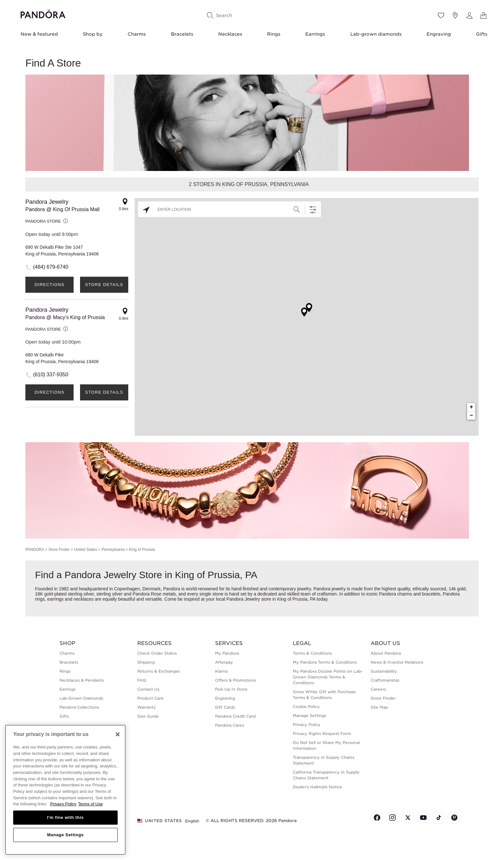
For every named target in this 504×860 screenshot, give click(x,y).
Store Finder (59, 550)
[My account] (469, 15)
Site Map (379, 707)
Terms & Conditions (312, 653)
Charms (137, 34)
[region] (65, 790)
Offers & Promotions (235, 680)
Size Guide (148, 716)
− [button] (471, 416)
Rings (274, 34)
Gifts (482, 34)
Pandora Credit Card (235, 716)
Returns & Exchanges (159, 671)
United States (85, 550)
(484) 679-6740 (51, 267)
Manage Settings (310, 716)
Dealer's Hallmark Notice (317, 787)
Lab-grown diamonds (376, 34)
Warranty (147, 707)
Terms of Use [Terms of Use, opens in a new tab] (90, 804)
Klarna (221, 671)
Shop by (93, 34)
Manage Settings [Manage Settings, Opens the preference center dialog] (65, 835)
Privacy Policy (307, 725)
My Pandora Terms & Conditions (325, 662)
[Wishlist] (441, 15)
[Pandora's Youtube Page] (423, 818)
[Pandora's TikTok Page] (439, 818)
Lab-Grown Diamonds (81, 698)
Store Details (104, 285)
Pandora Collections (79, 707)
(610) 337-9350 (51, 375)
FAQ (142, 680)
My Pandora (227, 653)
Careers (378, 689)
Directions (49, 285)
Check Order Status (157, 653)
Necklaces (230, 34)
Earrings (315, 34)
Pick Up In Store (231, 689)
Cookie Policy (306, 707)
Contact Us (148, 689)
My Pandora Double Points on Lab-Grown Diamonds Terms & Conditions (328, 677)
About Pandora (386, 653)
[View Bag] (483, 15)
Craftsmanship (385, 680)
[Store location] (455, 15)
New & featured (39, 34)
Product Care (150, 698)
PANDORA (35, 550)
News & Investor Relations (397, 662)
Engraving (439, 34)
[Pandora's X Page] (408, 818)
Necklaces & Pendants (82, 680)
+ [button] (471, 407)
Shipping (146, 662)
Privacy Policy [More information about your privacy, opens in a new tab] (63, 804)
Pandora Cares (230, 725)
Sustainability (384, 671)
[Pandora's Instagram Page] (392, 818)
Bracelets (182, 34)
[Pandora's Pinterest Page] (454, 818)
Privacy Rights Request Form (322, 734)
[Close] (118, 734)
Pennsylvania (113, 550)
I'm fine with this (66, 817)
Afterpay (224, 662)
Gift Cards (225, 707)
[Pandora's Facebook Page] (377, 818)
